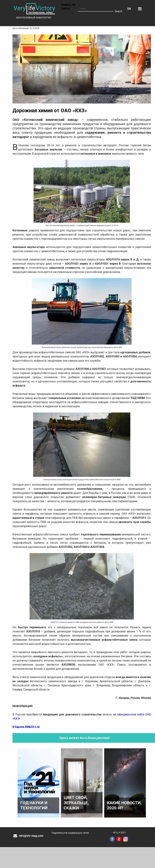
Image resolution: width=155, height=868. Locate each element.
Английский (129, 9)
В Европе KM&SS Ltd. (26, 727)
